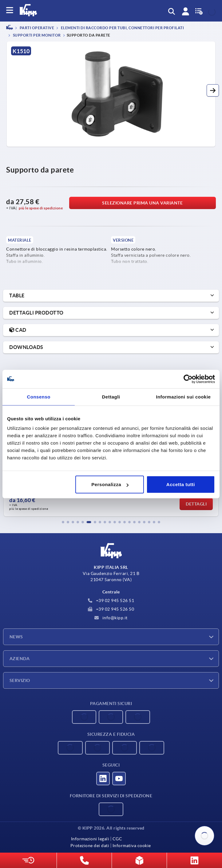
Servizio (20, 680)
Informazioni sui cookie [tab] (183, 396)
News (16, 637)
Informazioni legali (90, 839)
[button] (213, 90)
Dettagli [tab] (111, 396)
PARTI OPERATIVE (36, 28)
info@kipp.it (111, 618)
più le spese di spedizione (41, 208)
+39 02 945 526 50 (111, 609)
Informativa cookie (132, 846)
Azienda (20, 659)
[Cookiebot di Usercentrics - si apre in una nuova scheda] (188, 379)
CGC (117, 839)
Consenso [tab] (39, 396)
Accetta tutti (181, 484)
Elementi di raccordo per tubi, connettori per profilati (122, 28)
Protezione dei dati (90, 846)
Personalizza (110, 484)
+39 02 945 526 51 (111, 600)
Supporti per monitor (36, 35)
